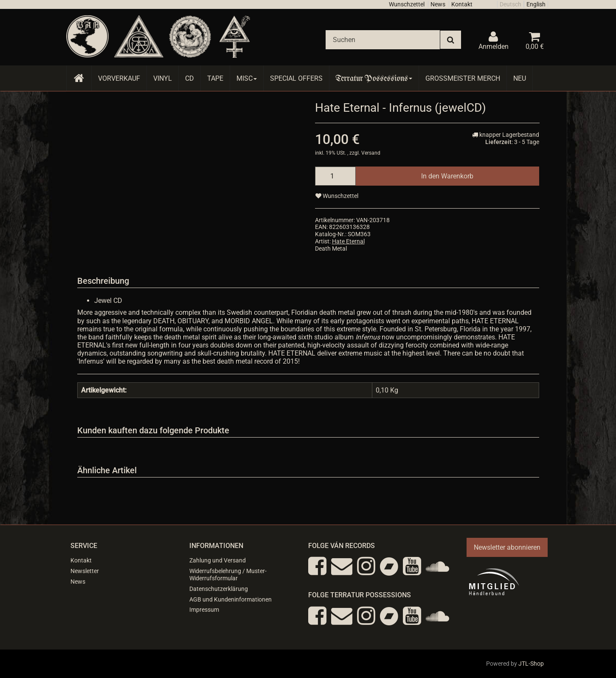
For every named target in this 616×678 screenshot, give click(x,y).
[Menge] (335, 176)
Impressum (204, 610)
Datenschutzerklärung (219, 589)
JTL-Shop (531, 664)
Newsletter (85, 571)
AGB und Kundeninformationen (231, 599)
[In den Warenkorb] (447, 176)
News (438, 4)
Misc (247, 78)
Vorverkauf (119, 78)
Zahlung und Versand (218, 560)
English (536, 4)
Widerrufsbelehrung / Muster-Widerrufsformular (228, 575)
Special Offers (296, 78)
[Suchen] (383, 40)
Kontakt (462, 4)
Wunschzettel (407, 4)
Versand (371, 153)
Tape (215, 78)
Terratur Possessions (374, 78)
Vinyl (163, 78)
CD (190, 78)
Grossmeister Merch (463, 78)
